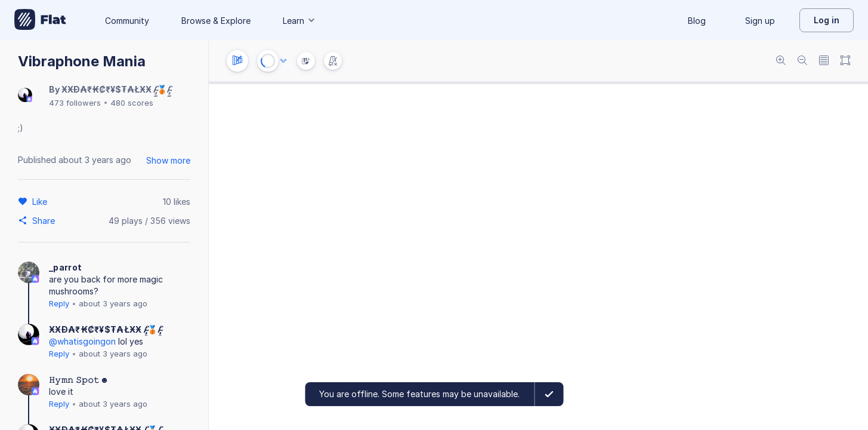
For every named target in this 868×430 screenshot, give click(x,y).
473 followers (75, 103)
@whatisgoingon (82, 341)
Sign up (760, 21)
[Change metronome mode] (333, 61)
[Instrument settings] (237, 61)
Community (127, 21)
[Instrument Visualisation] (306, 61)
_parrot (65, 267)
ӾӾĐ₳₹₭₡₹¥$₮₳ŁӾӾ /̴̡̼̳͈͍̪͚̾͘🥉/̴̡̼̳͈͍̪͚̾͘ (116, 89)
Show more (168, 160)
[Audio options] (283, 61)
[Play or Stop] (268, 61)
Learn (299, 21)
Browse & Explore (216, 21)
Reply (59, 303)
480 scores (132, 103)
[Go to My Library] (40, 20)
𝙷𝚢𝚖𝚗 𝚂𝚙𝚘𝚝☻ (79, 380)
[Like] (41, 201)
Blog (697, 21)
